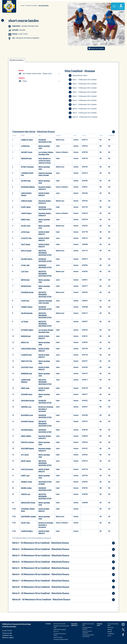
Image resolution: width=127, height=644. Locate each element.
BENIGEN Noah (26, 336)
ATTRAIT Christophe (27, 167)
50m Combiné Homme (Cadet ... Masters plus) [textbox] (37, 74)
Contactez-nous (7, 635)
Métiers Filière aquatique (60, 630)
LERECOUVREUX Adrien (28, 349)
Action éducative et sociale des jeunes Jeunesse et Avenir (45, 161)
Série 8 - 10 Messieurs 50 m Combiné (83, 109)
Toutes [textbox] (25, 81)
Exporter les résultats (96, 48)
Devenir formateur (58, 637)
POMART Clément (27, 307)
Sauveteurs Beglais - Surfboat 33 (45, 188)
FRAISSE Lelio (26, 494)
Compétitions (111, 634)
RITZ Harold (25, 455)
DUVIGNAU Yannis (27, 394)
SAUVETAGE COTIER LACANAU (45, 483)
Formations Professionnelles (61, 639)
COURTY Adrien (26, 207)
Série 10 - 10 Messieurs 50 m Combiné (83, 117)
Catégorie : (22, 78)
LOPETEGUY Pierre (27, 367)
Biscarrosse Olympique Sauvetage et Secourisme (46, 409)
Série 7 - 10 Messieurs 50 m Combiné (83, 105)
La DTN (109, 636)
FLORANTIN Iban (26, 355)
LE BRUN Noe (25, 146)
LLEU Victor (25, 272)
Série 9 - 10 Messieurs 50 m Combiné (83, 113)
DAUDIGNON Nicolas (28, 401)
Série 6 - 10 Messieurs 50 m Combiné (83, 100)
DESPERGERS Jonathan (28, 517)
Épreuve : (21, 71)
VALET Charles (26, 244)
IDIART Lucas (25, 476)
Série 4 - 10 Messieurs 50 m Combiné (83, 92)
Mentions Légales (8, 638)
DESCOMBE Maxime (27, 449)
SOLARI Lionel (26, 226)
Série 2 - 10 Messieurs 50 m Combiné (83, 84)
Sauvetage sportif (99, 625)
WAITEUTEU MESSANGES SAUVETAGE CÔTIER (45, 253)
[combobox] (41, 74)
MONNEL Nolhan (26, 488)
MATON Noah (25, 280)
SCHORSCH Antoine (27, 421)
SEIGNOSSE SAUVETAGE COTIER (45, 141)
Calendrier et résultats (31, 6)
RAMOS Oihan (25, 220)
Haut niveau (110, 627)
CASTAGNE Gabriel (27, 430)
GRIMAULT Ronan (26, 482)
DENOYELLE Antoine (27, 442)
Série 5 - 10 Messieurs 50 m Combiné (83, 96)
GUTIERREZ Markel (27, 330)
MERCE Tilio (25, 342)
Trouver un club (7, 633)
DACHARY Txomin (27, 152)
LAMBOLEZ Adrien (27, 140)
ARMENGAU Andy (27, 374)
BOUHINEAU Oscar (27, 415)
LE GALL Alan (25, 265)
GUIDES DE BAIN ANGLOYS (44, 194)
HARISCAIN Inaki (26, 158)
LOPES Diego (25, 232)
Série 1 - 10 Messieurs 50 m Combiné (83, 80)
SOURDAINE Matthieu (28, 187)
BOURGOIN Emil (26, 286)
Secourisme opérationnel (74, 625)
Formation (48, 624)
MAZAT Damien (26, 461)
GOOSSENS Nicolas (27, 292)
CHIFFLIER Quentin (27, 469)
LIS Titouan (25, 322)
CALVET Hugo (25, 523)
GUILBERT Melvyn (27, 259)
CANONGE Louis (26, 407)
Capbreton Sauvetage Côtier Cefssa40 (45, 174)
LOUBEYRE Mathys (27, 531)
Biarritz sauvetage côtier (44, 147)
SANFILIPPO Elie (26, 361)
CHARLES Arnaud (26, 201)
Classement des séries (78, 76)
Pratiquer (110, 630)
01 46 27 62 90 (7, 631)
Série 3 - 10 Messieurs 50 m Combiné (83, 88)
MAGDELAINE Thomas (28, 503)
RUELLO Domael (26, 251)
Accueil (23, 6)
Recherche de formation (60, 624)
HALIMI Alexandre (27, 313)
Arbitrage (110, 632)
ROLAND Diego (26, 181)
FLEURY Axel (25, 301)
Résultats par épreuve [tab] (17, 60)
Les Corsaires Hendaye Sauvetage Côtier (46, 153)
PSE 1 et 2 (56, 632)
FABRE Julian (25, 388)
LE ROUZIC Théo (26, 238)
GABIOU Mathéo (26, 436)
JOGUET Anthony (26, 213)
